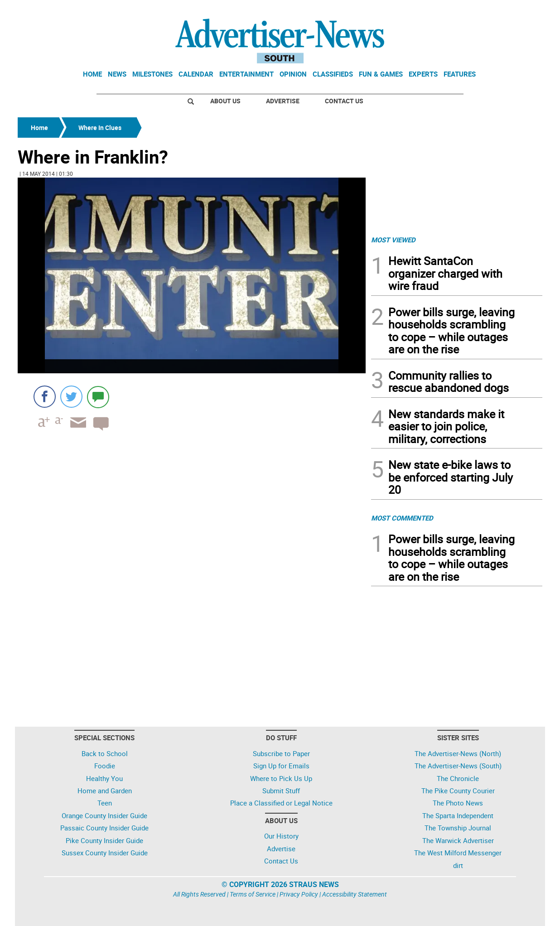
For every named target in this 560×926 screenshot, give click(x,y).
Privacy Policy (299, 894)
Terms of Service (253, 894)
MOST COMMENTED (402, 518)
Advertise (283, 101)
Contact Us (344, 101)
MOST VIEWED (393, 240)
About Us (225, 101)
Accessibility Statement (355, 894)
